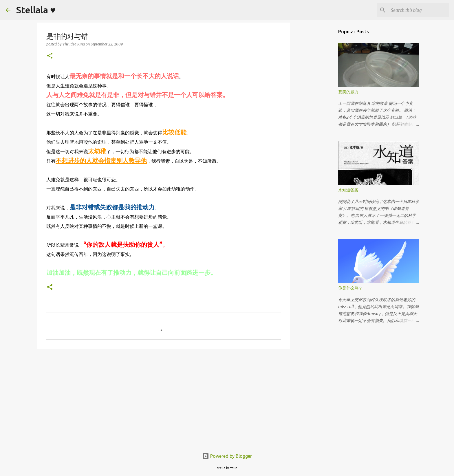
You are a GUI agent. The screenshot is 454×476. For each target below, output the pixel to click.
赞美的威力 (348, 92)
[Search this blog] (419, 10)
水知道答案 (348, 190)
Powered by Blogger (227, 456)
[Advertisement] (164, 398)
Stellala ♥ (36, 10)
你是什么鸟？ (350, 288)
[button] (50, 56)
